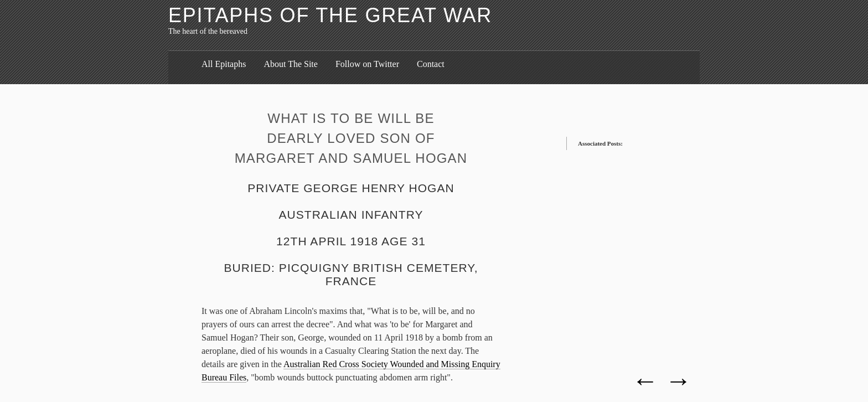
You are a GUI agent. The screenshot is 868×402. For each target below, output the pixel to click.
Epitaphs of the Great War (330, 15)
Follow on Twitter (367, 64)
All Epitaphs (224, 64)
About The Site (290, 64)
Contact (431, 64)
